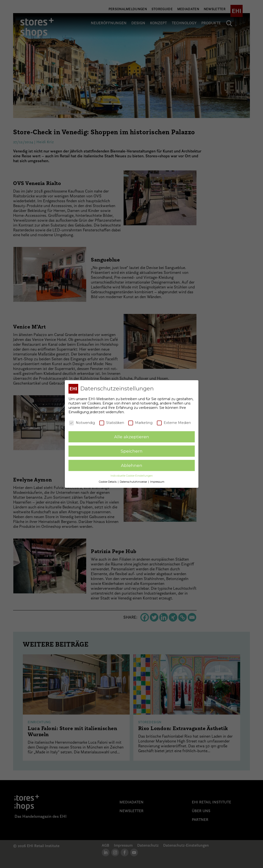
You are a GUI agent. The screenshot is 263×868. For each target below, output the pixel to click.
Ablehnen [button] (132, 465)
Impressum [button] (157, 482)
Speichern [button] (132, 451)
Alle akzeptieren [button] (132, 437)
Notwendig (82, 423)
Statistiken (112, 423)
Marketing (140, 423)
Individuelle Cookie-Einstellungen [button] (132, 476)
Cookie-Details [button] (108, 482)
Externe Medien (174, 423)
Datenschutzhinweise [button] (134, 482)
